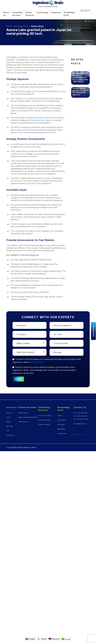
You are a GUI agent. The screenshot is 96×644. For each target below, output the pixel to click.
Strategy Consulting (44, 424)
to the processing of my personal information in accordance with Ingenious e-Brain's (47, 361)
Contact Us (80, 407)
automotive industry (43, 120)
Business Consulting (44, 420)
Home (9, 26)
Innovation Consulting (45, 416)
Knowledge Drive (69, 14)
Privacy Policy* (37, 362)
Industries (56, 12)
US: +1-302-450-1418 (80, 416)
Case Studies (61, 420)
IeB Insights (61, 424)
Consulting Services (17, 14)
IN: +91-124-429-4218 (80, 413)
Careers (9, 422)
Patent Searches (23, 422)
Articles (60, 416)
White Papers (61, 429)
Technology (42, 12)
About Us (6, 14)
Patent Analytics (23, 413)
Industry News (37, 26)
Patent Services (30, 14)
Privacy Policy (10, 435)
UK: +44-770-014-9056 (81, 419)
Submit (18, 379)
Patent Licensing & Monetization (28, 417)
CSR (8, 431)
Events (8, 417)
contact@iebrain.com (80, 424)
